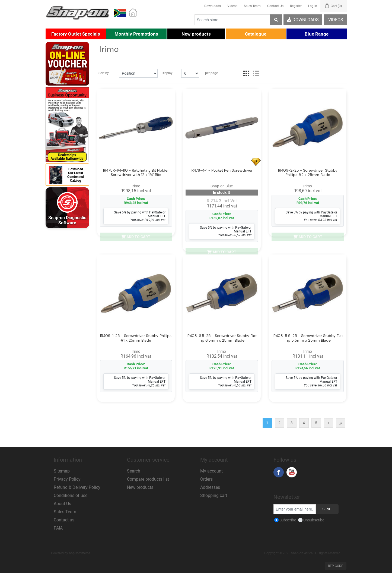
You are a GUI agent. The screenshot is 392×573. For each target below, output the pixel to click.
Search (134, 471)
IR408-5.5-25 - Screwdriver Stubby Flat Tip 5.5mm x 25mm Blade (308, 338)
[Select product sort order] (138, 73)
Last (341, 423)
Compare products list (148, 479)
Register (296, 6)
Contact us (64, 520)
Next (328, 423)
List (256, 73)
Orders (206, 479)
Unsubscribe (314, 520)
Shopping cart (214, 495)
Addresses (210, 487)
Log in (313, 6)
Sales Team (252, 6)
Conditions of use (71, 495)
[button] (76, 34)
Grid (246, 73)
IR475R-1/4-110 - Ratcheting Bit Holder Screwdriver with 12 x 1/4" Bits (136, 173)
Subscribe (288, 520)
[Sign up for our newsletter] (295, 509)
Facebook (279, 472)
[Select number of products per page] (190, 73)
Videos (232, 6)
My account (211, 471)
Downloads (213, 6)
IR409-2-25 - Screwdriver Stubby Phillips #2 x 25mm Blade (308, 173)
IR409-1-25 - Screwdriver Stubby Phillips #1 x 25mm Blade (136, 338)
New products (140, 487)
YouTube (292, 472)
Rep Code (336, 566)
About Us (62, 504)
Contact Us (275, 6)
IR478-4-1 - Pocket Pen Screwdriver (222, 170)
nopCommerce (79, 553)
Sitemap (62, 471)
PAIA (58, 528)
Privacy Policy (67, 479)
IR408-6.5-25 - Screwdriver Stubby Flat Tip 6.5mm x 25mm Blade (222, 338)
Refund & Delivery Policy (77, 487)
